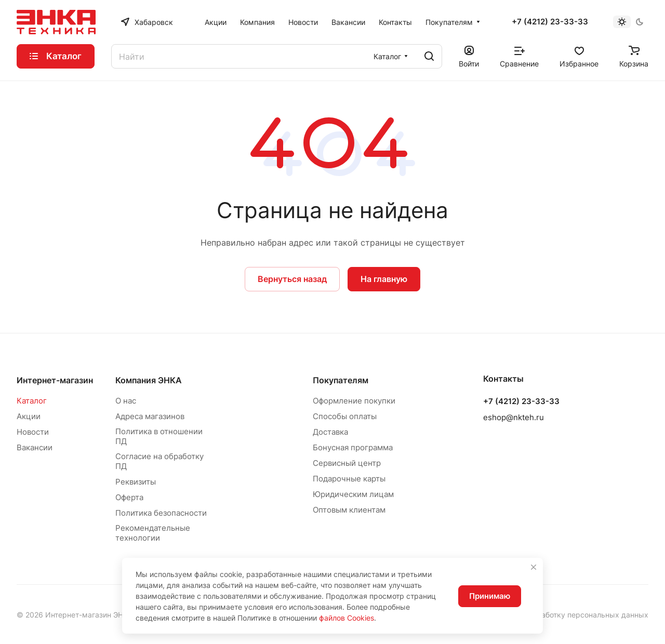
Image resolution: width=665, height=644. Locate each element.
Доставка (330, 432)
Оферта (129, 497)
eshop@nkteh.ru (514, 417)
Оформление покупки (354, 401)
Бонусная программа (353, 447)
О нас (126, 401)
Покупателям (341, 380)
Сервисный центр (347, 463)
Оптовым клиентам (349, 510)
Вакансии (35, 447)
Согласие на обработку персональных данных (566, 615)
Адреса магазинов (150, 416)
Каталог (32, 401)
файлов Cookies (347, 618)
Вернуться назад (292, 279)
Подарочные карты (349, 479)
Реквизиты (136, 482)
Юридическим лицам (353, 494)
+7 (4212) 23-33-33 (550, 22)
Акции (29, 416)
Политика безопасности (161, 513)
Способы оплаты (345, 416)
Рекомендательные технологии (153, 533)
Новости (33, 432)
